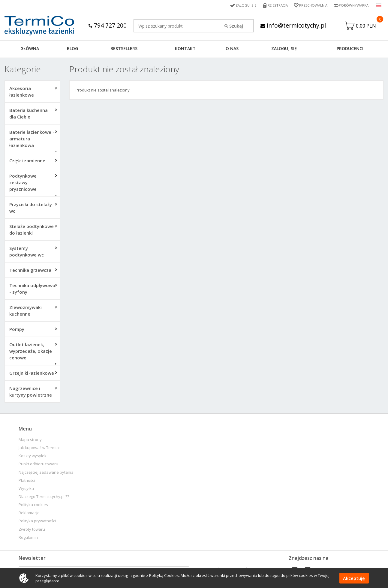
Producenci (350, 49)
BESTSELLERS (124, 49)
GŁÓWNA (30, 49)
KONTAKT (185, 49)
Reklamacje (29, 513)
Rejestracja (275, 5)
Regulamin (28, 538)
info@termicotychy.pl (293, 25)
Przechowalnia (311, 5)
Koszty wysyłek (33, 456)
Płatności (27, 481)
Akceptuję (354, 578)
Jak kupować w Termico (40, 448)
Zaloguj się (242, 5)
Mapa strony (30, 440)
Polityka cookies (33, 505)
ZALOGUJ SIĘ (284, 49)
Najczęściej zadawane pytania (46, 473)
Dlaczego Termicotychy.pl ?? (44, 497)
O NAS (232, 49)
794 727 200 (107, 25)
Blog (72, 49)
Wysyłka (26, 489)
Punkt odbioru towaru (38, 465)
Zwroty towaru (32, 530)
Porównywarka (353, 5)
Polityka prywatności (37, 522)
